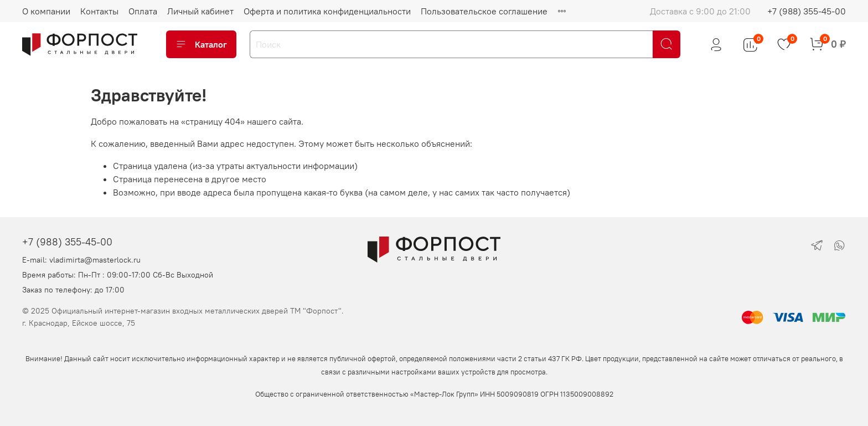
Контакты (99, 11)
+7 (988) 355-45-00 (807, 11)
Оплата (143, 11)
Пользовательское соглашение (484, 11)
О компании (46, 11)
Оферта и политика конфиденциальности (327, 11)
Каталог (201, 44)
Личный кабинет (200, 11)
